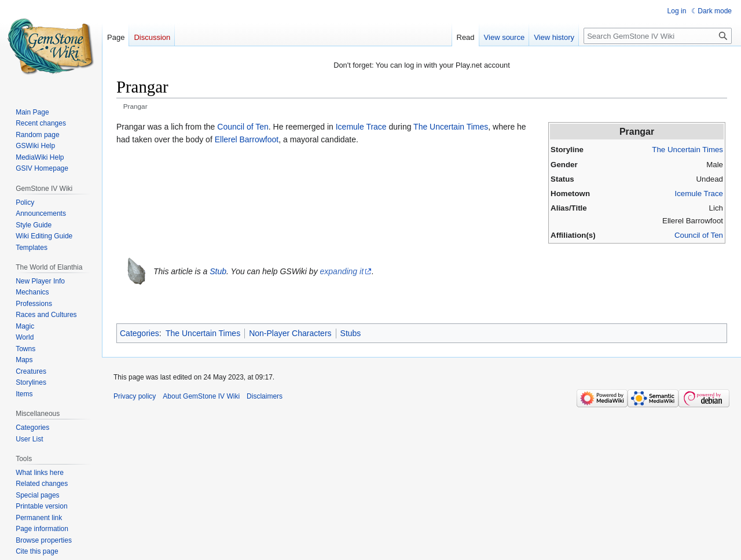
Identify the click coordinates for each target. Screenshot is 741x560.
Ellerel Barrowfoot (247, 139)
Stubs (351, 333)
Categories (140, 333)
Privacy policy (135, 396)
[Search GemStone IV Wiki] (658, 36)
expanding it (342, 271)
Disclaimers (265, 396)
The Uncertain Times (687, 150)
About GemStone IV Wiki (201, 396)
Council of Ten (699, 235)
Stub (218, 271)
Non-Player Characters (290, 333)
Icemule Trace (699, 194)
